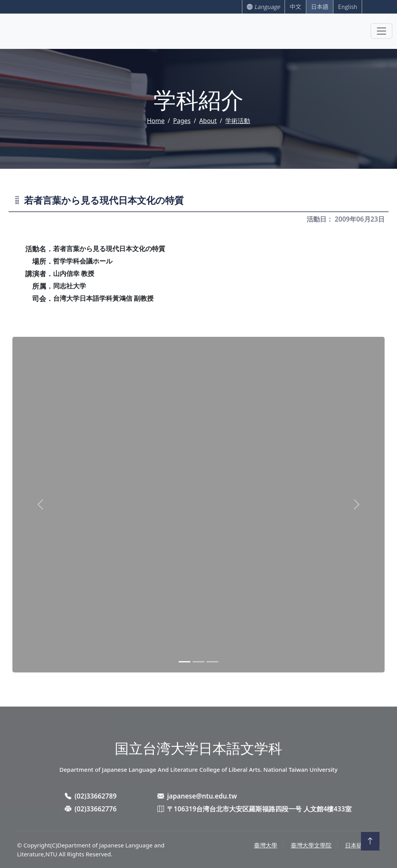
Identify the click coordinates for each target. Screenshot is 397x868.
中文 (295, 6)
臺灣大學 (266, 845)
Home (156, 121)
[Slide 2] (198, 662)
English (348, 6)
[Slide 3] (212, 662)
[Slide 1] (185, 662)
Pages (182, 121)
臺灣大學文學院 (311, 845)
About (208, 121)
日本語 (320, 6)
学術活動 (238, 121)
